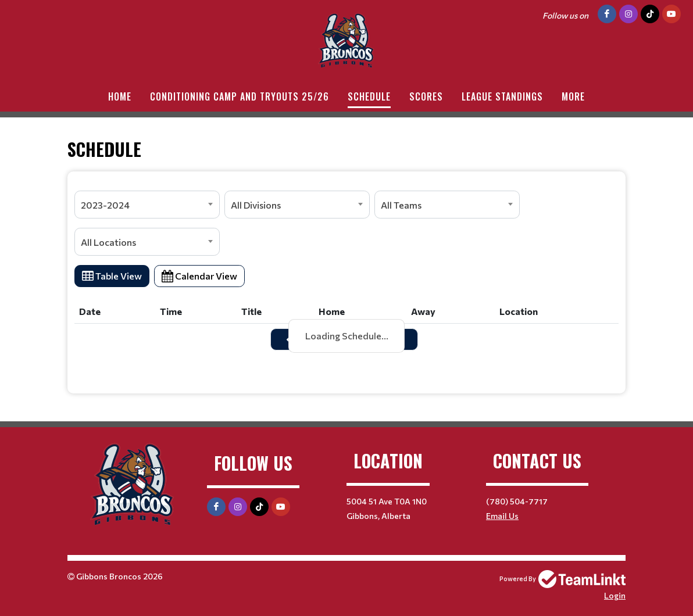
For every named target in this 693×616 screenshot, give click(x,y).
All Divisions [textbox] (256, 205)
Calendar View (199, 276)
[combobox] (147, 205)
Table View (112, 276)
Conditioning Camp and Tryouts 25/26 (240, 96)
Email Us (502, 516)
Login (615, 595)
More (573, 96)
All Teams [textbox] (401, 205)
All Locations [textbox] (108, 242)
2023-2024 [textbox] (105, 205)
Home (120, 96)
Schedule (369, 96)
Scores (426, 96)
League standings (502, 96)
